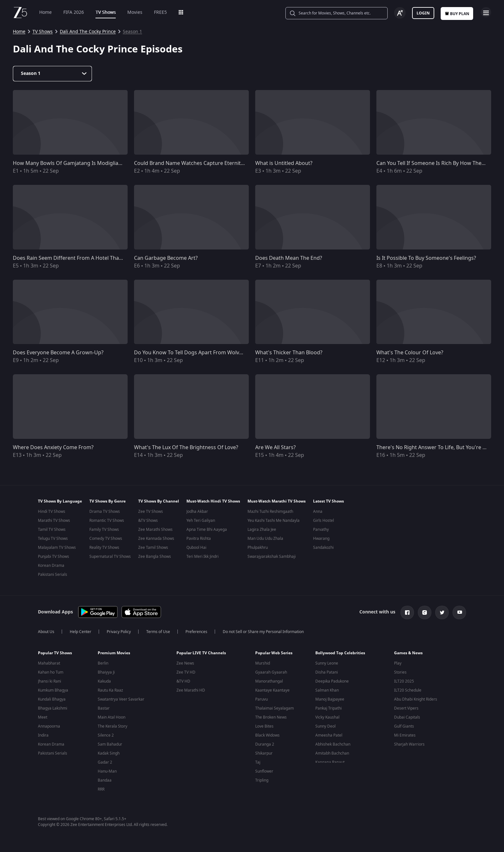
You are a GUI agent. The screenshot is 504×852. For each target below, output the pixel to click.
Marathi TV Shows (54, 521)
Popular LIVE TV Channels (201, 654)
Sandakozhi (323, 548)
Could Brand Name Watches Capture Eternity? (190, 163)
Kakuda (104, 682)
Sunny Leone (327, 664)
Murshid (263, 664)
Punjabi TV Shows (54, 557)
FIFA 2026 (74, 12)
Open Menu (486, 12)
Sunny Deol (325, 727)
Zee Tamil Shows (153, 548)
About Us (46, 632)
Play (398, 664)
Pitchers (262, 790)
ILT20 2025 (404, 682)
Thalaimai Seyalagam (274, 709)
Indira (43, 736)
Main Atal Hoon (112, 718)
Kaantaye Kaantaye (272, 691)
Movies (135, 12)
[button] (63, 655)
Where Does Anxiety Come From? (53, 448)
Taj (258, 763)
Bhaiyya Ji (106, 673)
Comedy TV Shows (106, 539)
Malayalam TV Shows (57, 548)
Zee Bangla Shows (155, 557)
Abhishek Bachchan (333, 745)
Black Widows (267, 736)
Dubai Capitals (407, 718)
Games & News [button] (408, 654)
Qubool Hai (196, 548)
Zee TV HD (186, 673)
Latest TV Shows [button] (328, 501)
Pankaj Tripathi (328, 709)
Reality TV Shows (104, 548)
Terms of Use (158, 632)
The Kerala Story (113, 727)
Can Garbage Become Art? (166, 258)
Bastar (104, 709)
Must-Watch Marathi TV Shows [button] (277, 501)
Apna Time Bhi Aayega (207, 530)
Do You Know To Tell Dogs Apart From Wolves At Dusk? (201, 353)
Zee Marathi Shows (155, 530)
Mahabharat (49, 664)
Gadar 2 (105, 763)
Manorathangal (269, 682)
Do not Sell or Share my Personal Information (263, 632)
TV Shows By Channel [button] (159, 501)
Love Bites (264, 727)
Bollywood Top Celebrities (340, 654)
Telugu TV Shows (53, 539)
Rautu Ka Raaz (110, 691)
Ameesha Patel (329, 736)
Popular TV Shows (55, 654)
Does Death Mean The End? (289, 258)
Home (45, 12)
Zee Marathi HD (191, 691)
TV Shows (106, 12)
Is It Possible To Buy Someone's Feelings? (426, 258)
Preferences (196, 632)
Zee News (185, 664)
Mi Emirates (405, 736)
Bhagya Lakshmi (53, 709)
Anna (318, 512)
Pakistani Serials (53, 575)
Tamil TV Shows (52, 530)
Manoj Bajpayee (330, 700)
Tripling (262, 781)
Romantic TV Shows (107, 521)
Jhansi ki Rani (50, 682)
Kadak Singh (109, 754)
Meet (43, 718)
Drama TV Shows (105, 512)
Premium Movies (114, 654)
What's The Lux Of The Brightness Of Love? (186, 448)
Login (423, 13)
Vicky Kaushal (327, 718)
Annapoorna (49, 727)
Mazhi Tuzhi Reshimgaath (270, 512)
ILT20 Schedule (408, 691)
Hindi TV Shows (52, 512)
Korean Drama (51, 566)
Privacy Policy (119, 632)
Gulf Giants (404, 727)
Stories (400, 673)
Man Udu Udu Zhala (265, 539)
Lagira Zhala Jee (262, 530)
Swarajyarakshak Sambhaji (272, 557)
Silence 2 (106, 736)
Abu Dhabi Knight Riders (416, 700)
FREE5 (160, 12)
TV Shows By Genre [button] (108, 501)
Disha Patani (327, 673)
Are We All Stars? (275, 448)
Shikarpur (264, 754)
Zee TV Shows (151, 512)
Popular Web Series (274, 654)
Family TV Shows (104, 530)
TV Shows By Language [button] (60, 501)
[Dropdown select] (52, 74)
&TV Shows (148, 521)
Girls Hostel (324, 521)
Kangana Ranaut (330, 763)
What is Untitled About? (284, 163)
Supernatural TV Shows (110, 557)
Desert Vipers (406, 709)
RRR (101, 790)
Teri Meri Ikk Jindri (203, 557)
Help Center (81, 632)
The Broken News (271, 718)
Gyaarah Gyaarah (271, 673)
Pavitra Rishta (199, 539)
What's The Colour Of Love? (410, 353)
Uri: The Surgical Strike (118, 799)
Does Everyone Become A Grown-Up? (58, 353)
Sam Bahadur (110, 745)
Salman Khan (327, 691)
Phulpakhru (258, 548)
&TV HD (183, 682)
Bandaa (105, 781)
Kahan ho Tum (51, 673)
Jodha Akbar (197, 512)
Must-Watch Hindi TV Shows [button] (213, 501)
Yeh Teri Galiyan (201, 521)
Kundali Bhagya (52, 700)
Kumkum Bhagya (53, 691)
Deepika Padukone (332, 682)
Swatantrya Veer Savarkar (121, 700)
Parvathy (321, 530)
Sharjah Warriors (409, 745)
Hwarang (321, 539)
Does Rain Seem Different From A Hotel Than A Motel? (79, 258)
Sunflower (264, 772)
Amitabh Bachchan (332, 754)
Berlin (103, 664)
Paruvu (261, 700)
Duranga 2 (265, 745)
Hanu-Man (107, 772)
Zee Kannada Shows (156, 539)
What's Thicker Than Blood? (289, 353)
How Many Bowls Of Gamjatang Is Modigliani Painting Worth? (88, 163)
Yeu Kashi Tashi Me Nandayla (274, 521)
